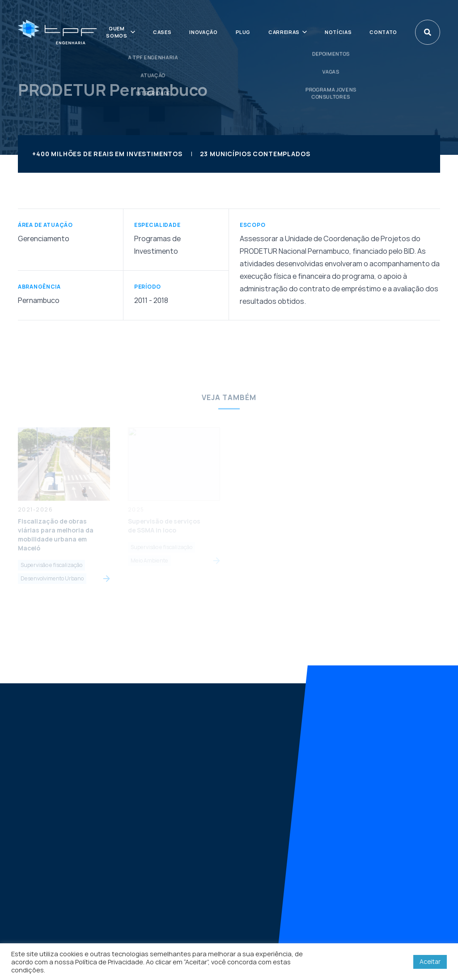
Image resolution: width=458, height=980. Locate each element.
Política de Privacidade (109, 962)
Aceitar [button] (430, 961)
